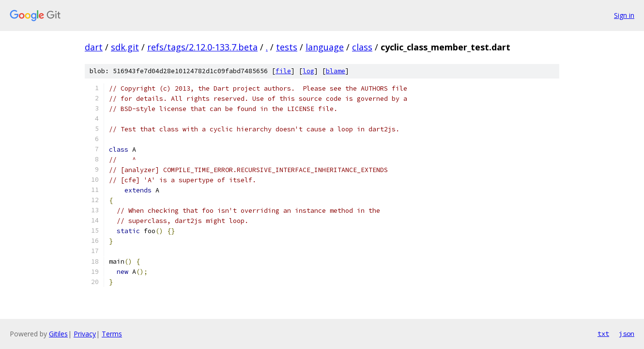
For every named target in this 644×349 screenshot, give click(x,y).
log (308, 71)
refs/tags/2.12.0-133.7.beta (202, 47)
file (283, 71)
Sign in (624, 15)
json (627, 333)
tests (287, 47)
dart (94, 47)
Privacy (85, 334)
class (362, 47)
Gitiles (58, 334)
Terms (112, 334)
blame (336, 71)
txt (603, 333)
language (325, 47)
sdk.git (125, 47)
